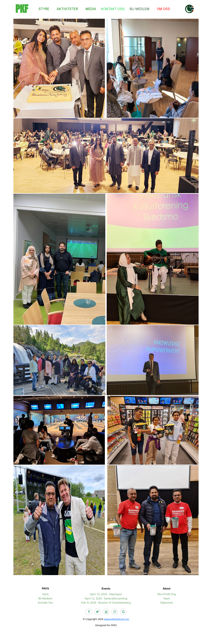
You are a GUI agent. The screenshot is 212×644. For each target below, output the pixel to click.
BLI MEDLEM (139, 9)
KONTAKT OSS (113, 9)
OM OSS (163, 9)
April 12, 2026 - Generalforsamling (106, 598)
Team (167, 598)
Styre (45, 594)
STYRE (44, 9)
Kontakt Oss (45, 603)
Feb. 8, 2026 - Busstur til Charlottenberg (106, 603)
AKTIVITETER (67, 9)
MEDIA (91, 9)
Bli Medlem (45, 598)
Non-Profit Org (167, 594)
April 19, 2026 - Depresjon (106, 594)
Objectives (167, 603)
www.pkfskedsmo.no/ (117, 619)
